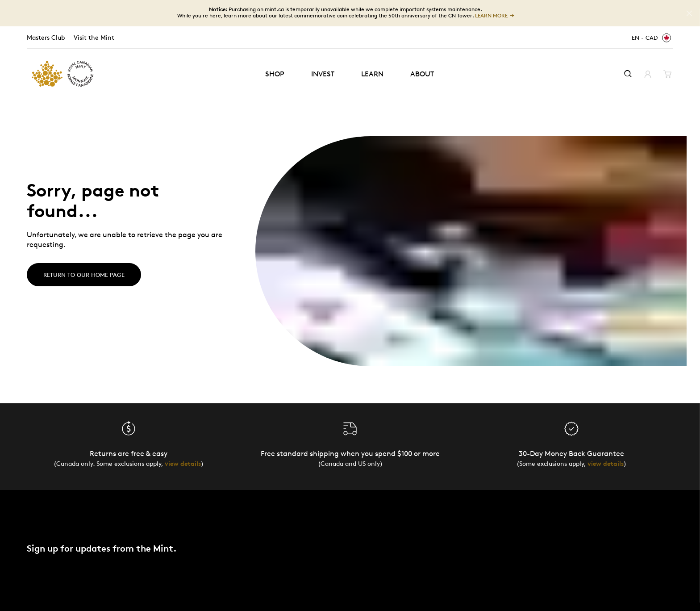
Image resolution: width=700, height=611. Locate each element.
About (422, 74)
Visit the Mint (94, 37)
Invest (323, 74)
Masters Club (46, 37)
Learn (372, 74)
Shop (275, 74)
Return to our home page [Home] (84, 275)
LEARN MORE (491, 16)
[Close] (689, 13)
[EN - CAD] (650, 38)
